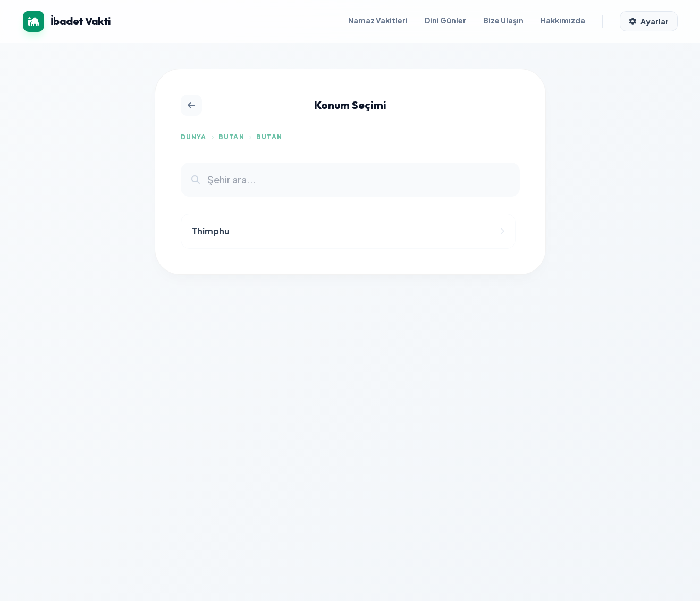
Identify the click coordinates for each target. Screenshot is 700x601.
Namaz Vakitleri (378, 20)
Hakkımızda (563, 20)
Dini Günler (445, 20)
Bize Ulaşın (503, 20)
